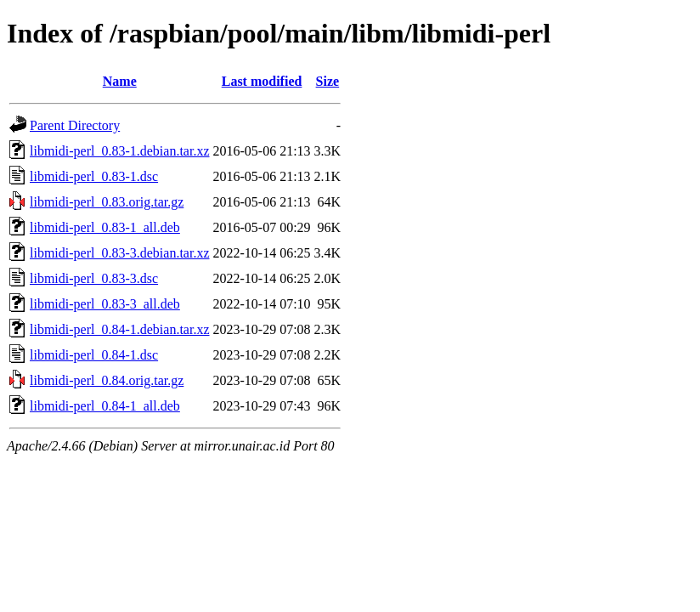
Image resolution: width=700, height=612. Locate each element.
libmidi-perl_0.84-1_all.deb (105, 406)
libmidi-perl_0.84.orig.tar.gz (107, 380)
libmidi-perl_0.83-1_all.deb (105, 227)
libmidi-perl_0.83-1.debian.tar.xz (120, 151)
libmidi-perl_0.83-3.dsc (94, 278)
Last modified (262, 81)
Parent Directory (75, 125)
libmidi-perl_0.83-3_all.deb (105, 304)
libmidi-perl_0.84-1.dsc (94, 355)
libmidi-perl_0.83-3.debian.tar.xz (120, 253)
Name (120, 81)
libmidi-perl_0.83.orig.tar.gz (107, 202)
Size (328, 81)
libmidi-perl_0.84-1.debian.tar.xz (120, 329)
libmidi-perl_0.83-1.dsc (94, 176)
